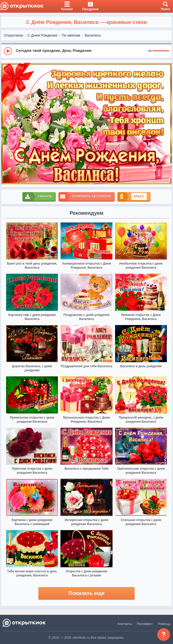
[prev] (6, 124)
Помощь (164, 624)
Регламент (145, 624)
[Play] (8, 51)
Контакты (125, 624)
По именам (71, 35)
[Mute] (150, 51)
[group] (86, 51)
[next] (167, 124)
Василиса (93, 35)
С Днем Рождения (42, 35)
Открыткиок (13, 35)
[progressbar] (161, 51)
